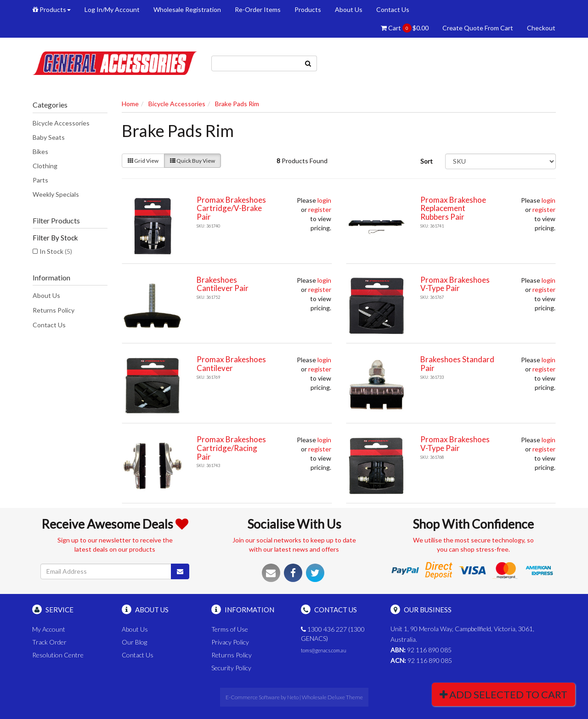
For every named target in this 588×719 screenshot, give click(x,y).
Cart (405, 28)
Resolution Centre (58, 655)
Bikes (40, 151)
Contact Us (393, 9)
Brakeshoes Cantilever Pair (223, 284)
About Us (349, 9)
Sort (427, 161)
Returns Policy (54, 310)
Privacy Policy (230, 642)
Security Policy (231, 668)
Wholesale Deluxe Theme (332, 697)
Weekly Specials (56, 194)
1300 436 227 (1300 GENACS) (333, 634)
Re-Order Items (258, 9)
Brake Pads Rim (237, 104)
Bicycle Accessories (61, 123)
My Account (49, 629)
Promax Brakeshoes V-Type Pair (455, 284)
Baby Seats (49, 137)
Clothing (45, 166)
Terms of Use (230, 629)
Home (130, 104)
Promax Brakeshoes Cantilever (231, 364)
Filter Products (56, 221)
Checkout (541, 28)
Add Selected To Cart (503, 694)
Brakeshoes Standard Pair (457, 364)
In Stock (56, 251)
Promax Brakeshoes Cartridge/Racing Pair (231, 448)
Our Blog (134, 642)
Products (52, 9)
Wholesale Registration (187, 9)
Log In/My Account (112, 9)
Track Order (49, 642)
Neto (293, 697)
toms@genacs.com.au (324, 650)
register (320, 209)
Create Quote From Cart (478, 28)
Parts (40, 180)
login (324, 200)
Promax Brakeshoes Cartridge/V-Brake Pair (231, 208)
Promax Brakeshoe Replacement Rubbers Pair (453, 208)
